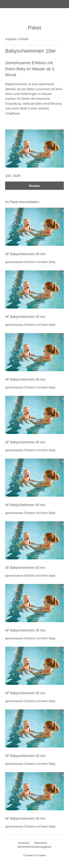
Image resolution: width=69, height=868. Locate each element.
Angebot (11, 39)
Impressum (24, 843)
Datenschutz (41, 843)
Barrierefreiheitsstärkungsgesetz (35, 847)
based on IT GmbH (36, 855)
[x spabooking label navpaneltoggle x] (58, 7)
